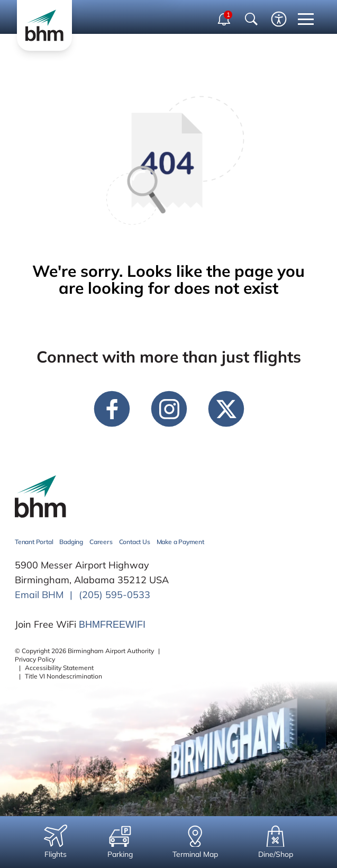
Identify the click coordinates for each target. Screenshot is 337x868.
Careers (101, 542)
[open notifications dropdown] (225, 19)
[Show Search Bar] (251, 19)
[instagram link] (169, 409)
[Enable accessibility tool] (279, 19)
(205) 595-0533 (115, 595)
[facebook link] (112, 409)
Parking (120, 842)
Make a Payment (180, 542)
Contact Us (135, 542)
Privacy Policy (35, 659)
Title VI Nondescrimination (63, 676)
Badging (71, 542)
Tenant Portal (34, 542)
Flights (56, 842)
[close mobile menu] (306, 19)
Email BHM (39, 595)
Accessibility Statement (59, 668)
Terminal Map (195, 842)
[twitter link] (226, 409)
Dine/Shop (276, 842)
